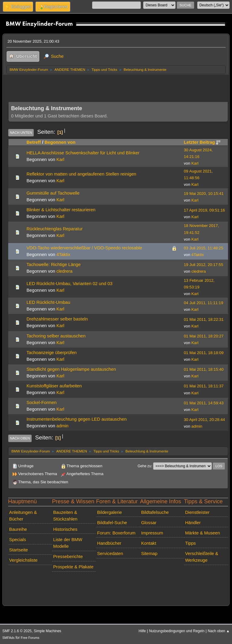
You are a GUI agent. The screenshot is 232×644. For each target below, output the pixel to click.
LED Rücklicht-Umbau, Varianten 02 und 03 (69, 284)
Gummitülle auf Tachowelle (53, 193)
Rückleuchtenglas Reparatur (55, 229)
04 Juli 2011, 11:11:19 (204, 303)
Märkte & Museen (203, 533)
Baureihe (18, 529)
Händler (193, 523)
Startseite (18, 550)
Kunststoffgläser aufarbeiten (54, 386)
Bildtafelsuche (155, 512)
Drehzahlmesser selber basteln (57, 319)
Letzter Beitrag (202, 142)
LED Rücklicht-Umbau (48, 302)
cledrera (64, 271)
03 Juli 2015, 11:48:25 (204, 248)
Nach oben (20, 438)
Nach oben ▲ (219, 631)
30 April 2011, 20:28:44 (205, 420)
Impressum (152, 533)
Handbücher (109, 543)
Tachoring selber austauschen (56, 336)
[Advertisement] (118, 87)
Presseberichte (68, 557)
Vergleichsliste (23, 560)
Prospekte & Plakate (73, 567)
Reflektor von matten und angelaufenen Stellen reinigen (81, 174)
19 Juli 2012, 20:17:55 (204, 265)
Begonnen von (60, 142)
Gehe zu (144, 466)
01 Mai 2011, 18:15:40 (204, 369)
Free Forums (30, 638)
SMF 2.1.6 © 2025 (17, 631)
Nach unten (21, 133)
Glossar (149, 523)
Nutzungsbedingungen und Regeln (177, 631)
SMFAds (9, 638)
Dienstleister (197, 512)
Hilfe (142, 631)
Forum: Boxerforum (116, 533)
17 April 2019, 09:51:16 (205, 210)
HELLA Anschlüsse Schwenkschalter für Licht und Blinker (83, 153)
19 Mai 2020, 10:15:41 (204, 194)
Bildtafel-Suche (112, 523)
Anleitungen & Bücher (23, 516)
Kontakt (149, 543)
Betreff (34, 142)
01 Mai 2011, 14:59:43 (204, 403)
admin (63, 426)
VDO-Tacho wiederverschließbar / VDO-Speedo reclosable (84, 248)
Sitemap (149, 554)
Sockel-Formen (42, 402)
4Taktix (63, 255)
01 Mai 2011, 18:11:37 (204, 386)
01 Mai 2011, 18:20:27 (204, 336)
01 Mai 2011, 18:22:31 (204, 319)
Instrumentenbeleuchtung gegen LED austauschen (77, 419)
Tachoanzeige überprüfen (52, 353)
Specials (18, 540)
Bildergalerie (110, 512)
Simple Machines (48, 631)
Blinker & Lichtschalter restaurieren (61, 210)
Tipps (190, 543)
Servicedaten (110, 554)
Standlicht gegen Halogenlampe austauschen (71, 369)
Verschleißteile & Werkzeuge (202, 557)
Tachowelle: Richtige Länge (54, 264)
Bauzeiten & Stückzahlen (65, 516)
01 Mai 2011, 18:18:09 (204, 353)
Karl (60, 159)
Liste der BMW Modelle (68, 543)
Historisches (65, 529)
